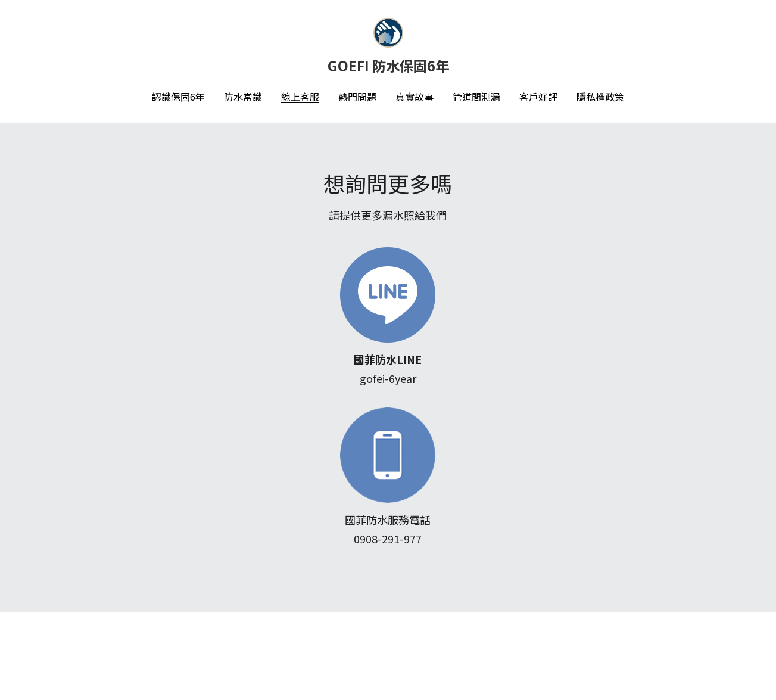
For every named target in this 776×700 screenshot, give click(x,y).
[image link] (239, 294)
